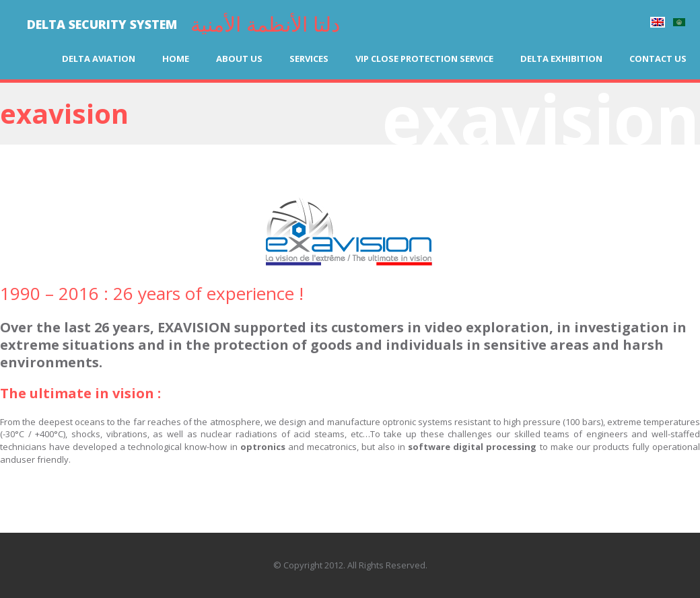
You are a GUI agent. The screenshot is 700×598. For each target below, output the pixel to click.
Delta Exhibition (561, 59)
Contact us (658, 59)
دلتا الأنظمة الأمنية (265, 24)
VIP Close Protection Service (424, 59)
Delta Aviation (99, 59)
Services (309, 59)
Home (176, 59)
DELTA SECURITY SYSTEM (102, 24)
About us (239, 59)
